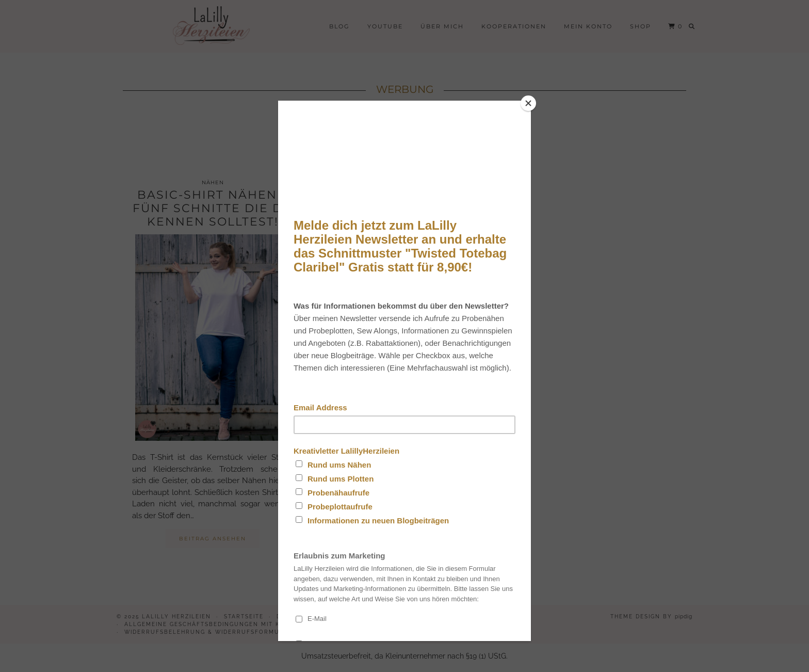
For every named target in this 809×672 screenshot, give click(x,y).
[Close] (528, 103)
